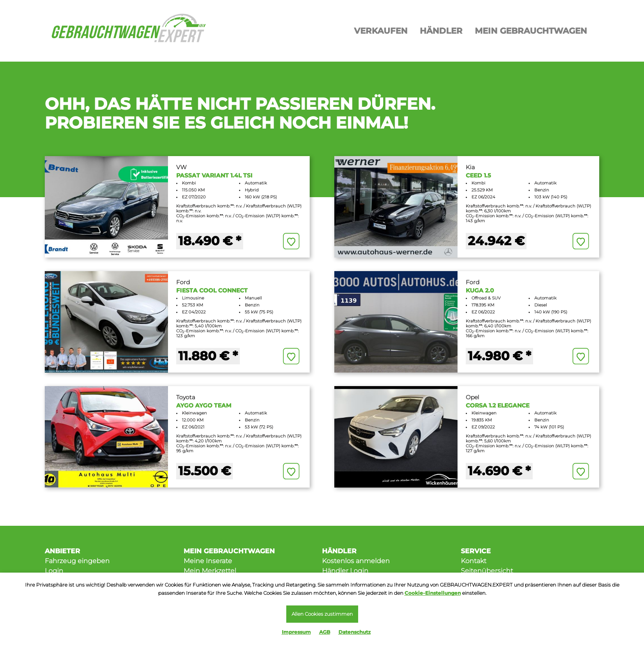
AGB (325, 632)
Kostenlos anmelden (356, 561)
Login (54, 571)
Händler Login (345, 571)
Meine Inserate (208, 561)
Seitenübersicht (487, 571)
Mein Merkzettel (210, 571)
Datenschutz (355, 632)
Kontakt (474, 561)
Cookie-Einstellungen (433, 592)
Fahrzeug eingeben (77, 561)
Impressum (296, 632)
